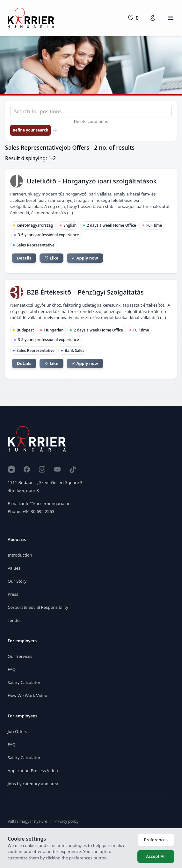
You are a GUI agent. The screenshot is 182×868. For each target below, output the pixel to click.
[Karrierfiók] (153, 18)
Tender (15, 620)
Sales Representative (36, 245)
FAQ (12, 669)
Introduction (20, 555)
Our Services (20, 656)
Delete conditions (91, 121)
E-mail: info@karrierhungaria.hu (39, 503)
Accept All (156, 856)
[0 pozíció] (133, 18)
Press (13, 594)
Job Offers (17, 731)
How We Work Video (27, 695)
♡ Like (51, 258)
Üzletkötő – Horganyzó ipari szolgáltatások (92, 181)
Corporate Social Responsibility (38, 607)
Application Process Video (33, 771)
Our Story (17, 581)
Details (24, 258)
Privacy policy (67, 821)
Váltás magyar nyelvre (27, 821)
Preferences (156, 840)
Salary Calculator (24, 682)
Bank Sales (75, 350)
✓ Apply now (85, 258)
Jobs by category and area (33, 784)
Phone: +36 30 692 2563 (31, 511)
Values (14, 568)
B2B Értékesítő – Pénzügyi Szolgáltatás (85, 292)
